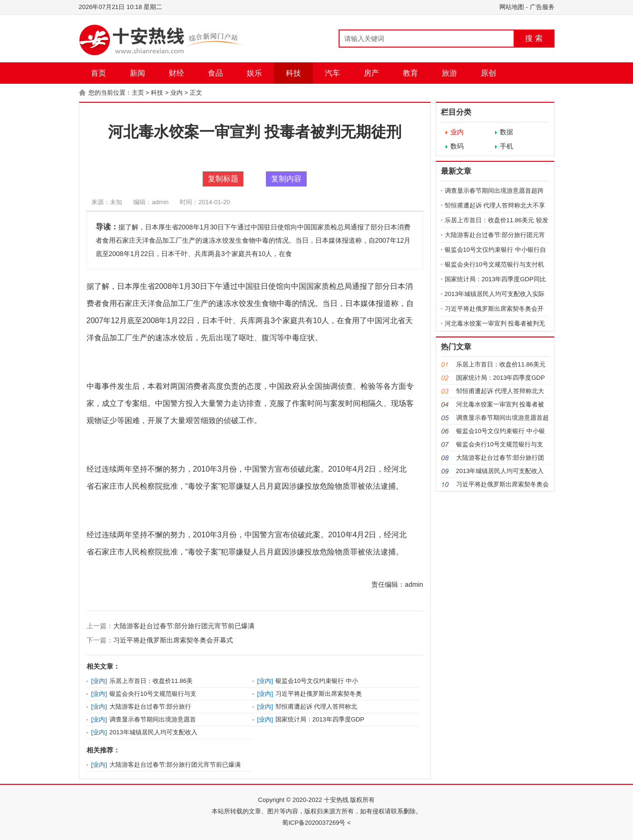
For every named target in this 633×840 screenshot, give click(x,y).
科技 (293, 73)
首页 (98, 73)
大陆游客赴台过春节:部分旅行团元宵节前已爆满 (184, 626)
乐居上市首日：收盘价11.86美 (151, 681)
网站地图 (512, 7)
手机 (506, 146)
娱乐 (254, 73)
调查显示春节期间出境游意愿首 (153, 719)
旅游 (449, 73)
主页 (138, 93)
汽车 (332, 73)
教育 (410, 73)
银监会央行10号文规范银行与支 (153, 694)
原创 (488, 73)
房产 (371, 73)
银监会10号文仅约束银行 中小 (317, 681)
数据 (506, 132)
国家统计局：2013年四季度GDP (320, 719)
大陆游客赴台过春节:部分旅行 (151, 707)
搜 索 (534, 38)
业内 (176, 93)
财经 (176, 73)
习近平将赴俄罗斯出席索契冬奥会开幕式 (173, 640)
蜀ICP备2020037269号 (314, 823)
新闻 (137, 73)
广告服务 (542, 7)
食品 (215, 73)
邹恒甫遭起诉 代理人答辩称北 (316, 707)
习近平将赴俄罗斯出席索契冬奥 (319, 694)
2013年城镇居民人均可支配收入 (153, 732)
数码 (457, 146)
